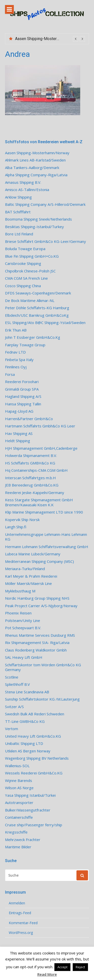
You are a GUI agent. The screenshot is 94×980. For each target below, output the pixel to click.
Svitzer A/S (14, 707)
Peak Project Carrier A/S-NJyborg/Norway (41, 606)
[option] (50, 39)
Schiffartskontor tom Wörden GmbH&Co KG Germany (43, 667)
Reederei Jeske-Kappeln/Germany (35, 493)
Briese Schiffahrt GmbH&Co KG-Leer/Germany (45, 241)
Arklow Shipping (18, 197)
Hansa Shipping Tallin (23, 404)
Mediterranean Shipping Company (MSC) (39, 561)
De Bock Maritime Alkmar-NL (30, 301)
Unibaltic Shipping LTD (24, 744)
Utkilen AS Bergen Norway (28, 751)
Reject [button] (80, 967)
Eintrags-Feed (20, 913)
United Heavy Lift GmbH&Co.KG (33, 736)
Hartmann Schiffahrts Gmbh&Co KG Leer (40, 426)
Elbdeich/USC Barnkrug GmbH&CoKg (37, 315)
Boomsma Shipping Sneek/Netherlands (38, 219)
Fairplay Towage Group (25, 345)
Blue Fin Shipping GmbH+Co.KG (32, 256)
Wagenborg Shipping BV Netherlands (37, 758)
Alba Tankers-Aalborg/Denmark (32, 168)
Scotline (12, 677)
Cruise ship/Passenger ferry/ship (34, 825)
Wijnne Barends (19, 781)
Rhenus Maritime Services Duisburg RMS (40, 635)
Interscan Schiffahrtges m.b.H (30, 478)
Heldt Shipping (18, 441)
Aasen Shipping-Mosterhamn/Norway (48, 39)
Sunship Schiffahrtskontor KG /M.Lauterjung (42, 699)
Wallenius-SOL (17, 766)
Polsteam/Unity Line (23, 621)
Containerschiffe (19, 817)
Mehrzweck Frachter (23, 840)
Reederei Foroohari (22, 382)
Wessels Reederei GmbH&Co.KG (34, 773)
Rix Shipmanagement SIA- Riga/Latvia (37, 643)
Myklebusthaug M (20, 591)
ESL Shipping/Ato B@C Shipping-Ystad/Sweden (45, 323)
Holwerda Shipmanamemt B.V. (31, 456)
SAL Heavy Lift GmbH (24, 657)
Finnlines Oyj (16, 367)
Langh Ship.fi (16, 527)
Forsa (10, 374)
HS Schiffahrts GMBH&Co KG (30, 463)
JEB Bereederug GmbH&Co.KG (32, 485)
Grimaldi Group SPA (22, 389)
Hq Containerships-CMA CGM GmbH (36, 470)
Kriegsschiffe (16, 832)
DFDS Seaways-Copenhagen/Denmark (38, 293)
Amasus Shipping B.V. (23, 182)
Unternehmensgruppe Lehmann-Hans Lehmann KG (46, 537)
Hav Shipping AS (19, 434)
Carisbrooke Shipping (23, 264)
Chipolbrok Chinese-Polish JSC (30, 271)
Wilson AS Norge (19, 788)
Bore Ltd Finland (19, 234)
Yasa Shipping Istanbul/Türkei (30, 795)
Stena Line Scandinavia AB (27, 692)
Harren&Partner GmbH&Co (29, 419)
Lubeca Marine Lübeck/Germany (33, 554)
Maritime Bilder (18, 847)
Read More (47, 974)
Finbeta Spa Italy (19, 360)
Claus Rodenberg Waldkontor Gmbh (36, 650)
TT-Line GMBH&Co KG (25, 721)
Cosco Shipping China (23, 286)
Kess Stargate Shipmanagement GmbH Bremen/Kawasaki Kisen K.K (39, 502)
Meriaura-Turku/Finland (25, 569)
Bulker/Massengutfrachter (28, 810)
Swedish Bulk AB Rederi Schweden (35, 714)
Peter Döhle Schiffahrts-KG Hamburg (37, 308)
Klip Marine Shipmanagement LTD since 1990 (44, 512)
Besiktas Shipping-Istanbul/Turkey (34, 227)
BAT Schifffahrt (18, 212)
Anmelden (17, 903)
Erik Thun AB (16, 330)
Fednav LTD (15, 352)
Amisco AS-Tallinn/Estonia (27, 190)
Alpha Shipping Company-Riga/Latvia (36, 175)
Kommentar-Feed (23, 923)
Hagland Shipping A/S (23, 396)
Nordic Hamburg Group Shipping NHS (37, 598)
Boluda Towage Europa (25, 249)
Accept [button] (62, 967)
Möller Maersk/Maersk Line (28, 584)
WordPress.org (21, 933)
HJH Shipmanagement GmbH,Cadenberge (41, 448)
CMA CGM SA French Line (26, 278)
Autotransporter (19, 803)
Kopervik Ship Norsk (22, 520)
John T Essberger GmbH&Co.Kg (33, 337)
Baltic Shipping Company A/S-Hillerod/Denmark (45, 204)
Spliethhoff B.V (17, 684)
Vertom (12, 729)
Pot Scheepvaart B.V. (23, 628)
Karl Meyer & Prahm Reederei (31, 576)
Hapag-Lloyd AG (19, 411)
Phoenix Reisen (18, 613)
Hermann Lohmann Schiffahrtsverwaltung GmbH (47, 547)
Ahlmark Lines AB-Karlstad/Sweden (35, 160)
